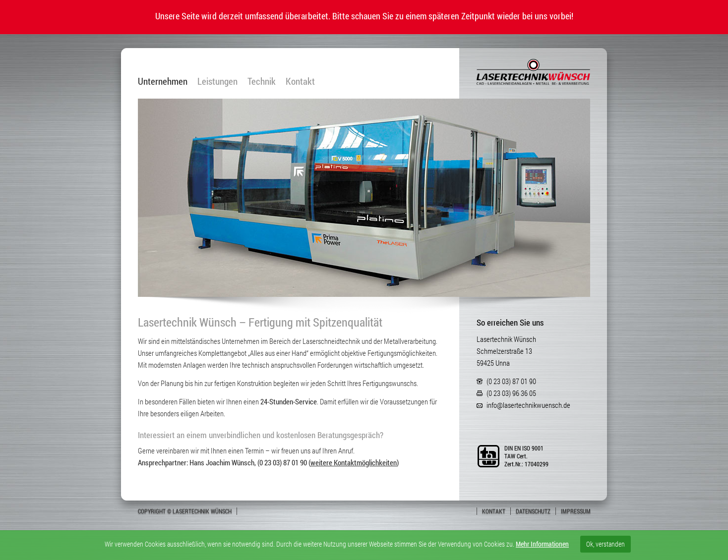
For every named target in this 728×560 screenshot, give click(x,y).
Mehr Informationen (542, 544)
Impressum (576, 511)
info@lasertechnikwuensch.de (528, 405)
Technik (262, 81)
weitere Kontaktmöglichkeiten (354, 462)
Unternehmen (163, 81)
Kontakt (300, 81)
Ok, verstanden (606, 544)
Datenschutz (533, 511)
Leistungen (217, 81)
